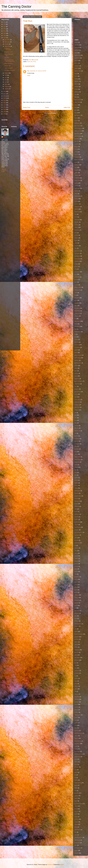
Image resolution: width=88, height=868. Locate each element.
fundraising (77, 347)
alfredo (76, 42)
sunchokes (77, 751)
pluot (76, 618)
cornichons (77, 251)
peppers (77, 595)
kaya (76, 423)
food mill (77, 342)
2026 (5, 22)
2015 (5, 98)
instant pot (77, 402)
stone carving (78, 741)
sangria (76, 694)
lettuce (76, 467)
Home (47, 108)
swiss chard (78, 757)
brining (76, 152)
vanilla (76, 814)
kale (76, 420)
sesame (77, 707)
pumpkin (77, 637)
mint (76, 509)
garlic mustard (78, 355)
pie (75, 608)
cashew (76, 186)
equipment (77, 313)
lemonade (77, 462)
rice (75, 665)
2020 (5, 35)
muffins (76, 519)
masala (76, 498)
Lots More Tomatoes (10, 70)
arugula (76, 68)
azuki (76, 74)
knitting (76, 436)
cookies (76, 246)
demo (76, 293)
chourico (77, 222)
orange (76, 556)
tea (75, 775)
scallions (77, 702)
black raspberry (78, 128)
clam (76, 233)
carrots (76, 183)
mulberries (77, 522)
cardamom (77, 178)
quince (76, 642)
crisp (76, 269)
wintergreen (78, 848)
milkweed (77, 506)
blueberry (77, 139)
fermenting (77, 326)
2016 (5, 96)
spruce (76, 736)
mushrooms (78, 527)
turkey (76, 806)
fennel (76, 324)
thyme (76, 785)
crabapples (77, 256)
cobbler (76, 235)
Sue (28, 71)
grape (76, 376)
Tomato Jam (7, 66)
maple (76, 488)
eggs (76, 306)
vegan (76, 817)
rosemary (77, 671)
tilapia (76, 788)
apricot (76, 60)
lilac (76, 470)
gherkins (77, 360)
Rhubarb (77, 660)
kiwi (76, 433)
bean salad (77, 102)
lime (76, 472)
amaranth (77, 47)
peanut (76, 582)
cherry (76, 201)
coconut (77, 238)
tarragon (77, 767)
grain (76, 371)
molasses (77, 514)
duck (76, 300)
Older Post (67, 108)
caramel (77, 175)
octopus (77, 548)
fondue (76, 339)
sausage (77, 699)
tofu (76, 791)
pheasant (77, 600)
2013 (5, 103)
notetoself (77, 543)
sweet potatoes (78, 754)
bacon (76, 76)
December (7, 40)
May (6, 80)
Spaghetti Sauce (8, 52)
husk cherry (77, 399)
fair (31, 62)
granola (76, 373)
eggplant (77, 303)
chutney (77, 225)
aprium (76, 63)
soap (76, 720)
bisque (76, 120)
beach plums (78, 100)
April (6, 82)
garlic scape (78, 358)
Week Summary (8, 64)
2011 (5, 107)
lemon (76, 454)
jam (75, 413)
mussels (77, 530)
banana (76, 84)
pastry (76, 572)
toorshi (76, 798)
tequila (76, 780)
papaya (76, 561)
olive (76, 551)
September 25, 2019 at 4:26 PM (38, 71)
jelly (76, 415)
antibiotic (77, 50)
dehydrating (78, 290)
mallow (76, 483)
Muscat (76, 525)
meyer (76, 504)
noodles (77, 540)
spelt (76, 728)
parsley (76, 564)
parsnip (76, 566)
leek (76, 452)
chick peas (77, 207)
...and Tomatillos (8, 68)
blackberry (77, 134)
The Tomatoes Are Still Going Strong (9, 61)
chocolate (77, 220)
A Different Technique (8, 49)
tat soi (76, 772)
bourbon (77, 144)
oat (75, 545)
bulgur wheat (78, 160)
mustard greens (78, 532)
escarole (77, 316)
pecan (76, 590)
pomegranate (78, 624)
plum (76, 616)
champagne (78, 196)
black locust (78, 126)
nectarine (77, 535)
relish (76, 655)
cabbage (77, 165)
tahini (76, 764)
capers (76, 173)
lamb (76, 446)
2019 (5, 38)
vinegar (76, 822)
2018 (5, 91)
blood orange (78, 136)
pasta (76, 569)
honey (34, 62)
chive (76, 217)
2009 (5, 112)
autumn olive (78, 71)
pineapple (77, 611)
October (7, 44)
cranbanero (77, 259)
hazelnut (77, 389)
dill (75, 295)
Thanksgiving (78, 783)
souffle (76, 723)
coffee (76, 240)
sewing (76, 710)
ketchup (77, 426)
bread (29, 62)
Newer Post (27, 108)
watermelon (77, 830)
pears (76, 585)
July (6, 75)
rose (76, 668)
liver (76, 475)
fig (75, 334)
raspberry (77, 650)
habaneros (77, 384)
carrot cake (77, 180)
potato (76, 631)
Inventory (77, 405)
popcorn (77, 626)
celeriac (77, 191)
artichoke (77, 66)
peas (76, 587)
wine (76, 845)
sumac (76, 749)
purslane (77, 639)
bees (76, 113)
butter (76, 162)
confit (76, 243)
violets (76, 824)
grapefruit (77, 379)
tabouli (76, 762)
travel (76, 801)
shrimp (76, 717)
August (7, 73)
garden (76, 350)
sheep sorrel (78, 715)
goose (76, 368)
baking (76, 79)
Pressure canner (79, 634)
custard (76, 285)
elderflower (77, 311)
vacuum (77, 811)
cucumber (77, 272)
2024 (5, 27)
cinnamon (77, 230)
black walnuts (78, 131)
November (7, 42)
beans (76, 105)
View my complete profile (4, 170)
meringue (77, 501)
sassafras (77, 697)
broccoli (77, 154)
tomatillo (77, 793)
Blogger (62, 865)
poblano (77, 621)
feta (76, 329)
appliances (77, 58)
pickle (76, 605)
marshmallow (78, 496)
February (7, 86)
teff (75, 777)
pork (76, 629)
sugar (76, 746)
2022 (5, 31)
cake (76, 167)
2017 (5, 94)
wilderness (77, 843)
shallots (76, 712)
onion (76, 553)
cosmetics (77, 253)
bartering (77, 92)
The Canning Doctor (16, 7)
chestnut (77, 204)
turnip (76, 809)
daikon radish (78, 287)
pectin (76, 592)
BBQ (76, 97)
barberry (77, 87)
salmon (76, 686)
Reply (29, 75)
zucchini (77, 853)
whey (76, 835)
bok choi (77, 141)
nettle (76, 538)
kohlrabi (77, 441)
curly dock (77, 277)
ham (76, 386)
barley (76, 89)
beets (76, 118)
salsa (76, 689)
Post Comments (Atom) (50, 113)
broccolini (77, 157)
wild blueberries (78, 837)
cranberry (77, 261)
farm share (77, 321)
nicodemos (50, 865)
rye (75, 676)
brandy (76, 147)
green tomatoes (78, 381)
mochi (76, 512)
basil (76, 94)
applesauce (77, 55)
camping (77, 170)
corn (76, 248)
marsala (77, 493)
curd (76, 274)
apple (76, 53)
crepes (76, 266)
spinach (77, 731)
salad (76, 684)
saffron (76, 678)
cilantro (76, 227)
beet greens (78, 115)
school (76, 704)
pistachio (77, 613)
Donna (5, 137)
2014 (5, 100)
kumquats (77, 444)
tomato (76, 796)
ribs (75, 663)
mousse (77, 517)
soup (76, 725)
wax (76, 832)
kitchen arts (77, 431)
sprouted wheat (78, 733)
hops (76, 397)
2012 (5, 105)
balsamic (77, 81)
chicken (76, 209)
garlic (76, 353)
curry (76, 282)
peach (76, 579)
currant (76, 279)
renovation (77, 657)
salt (75, 691)
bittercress (77, 123)
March (6, 84)
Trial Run (7, 58)
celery (76, 194)
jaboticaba (77, 407)
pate (76, 574)
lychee (76, 480)
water (76, 827)
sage (76, 681)
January (7, 89)
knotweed (77, 439)
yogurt (76, 850)
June (6, 78)
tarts (76, 770)
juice (76, 418)
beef (76, 107)
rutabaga (77, 673)
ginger (76, 366)
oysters (76, 558)
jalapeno (77, 410)
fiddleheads (77, 332)
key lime (77, 428)
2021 (5, 33)
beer (76, 110)
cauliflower (77, 188)
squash (76, 738)
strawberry (77, 744)
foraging (77, 345)
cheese (76, 199)
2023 (5, 29)
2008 (5, 114)
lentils (76, 465)
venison (77, 819)
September (8, 46)
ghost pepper (78, 363)
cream (76, 264)
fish (75, 337)
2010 (5, 109)
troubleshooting (78, 804)
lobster (76, 478)
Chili (76, 214)
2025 (5, 24)
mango (76, 485)
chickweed (77, 212)
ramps (76, 647)
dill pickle (77, 298)
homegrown (78, 392)
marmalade (77, 491)
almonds (77, 45)
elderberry (77, 308)
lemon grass (78, 459)
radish (76, 644)
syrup (76, 759)
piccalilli (77, 603)
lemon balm (77, 457)
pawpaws (77, 577)
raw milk (77, 652)
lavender (77, 449)
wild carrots (77, 840)
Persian (76, 598)
